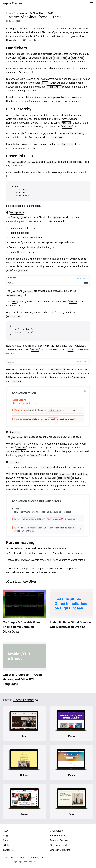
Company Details (59, 845)
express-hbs (57, 97)
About (6, 840)
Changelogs (56, 831)
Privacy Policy (57, 835)
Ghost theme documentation (68, 553)
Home (9, 13)
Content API (27, 238)
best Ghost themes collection (46, 36)
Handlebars (31, 54)
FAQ (5, 831)
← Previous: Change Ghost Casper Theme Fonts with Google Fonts (42, 569)
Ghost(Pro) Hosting (60, 850)
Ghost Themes (23, 700)
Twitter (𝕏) (8, 850)
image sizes (25, 247)
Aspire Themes (12, 3)
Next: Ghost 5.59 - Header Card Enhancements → (33, 572)
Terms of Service (59, 840)
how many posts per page (49, 242)
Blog (16, 13)
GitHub (7, 845)
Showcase (60, 548)
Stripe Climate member (24, 862)
